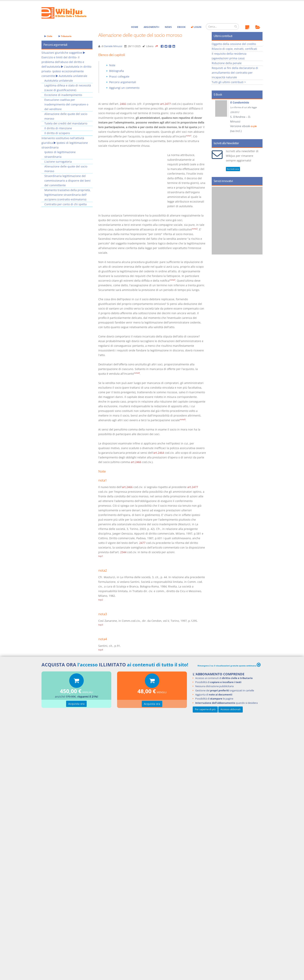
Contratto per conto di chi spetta (66, 204)
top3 (101, 625)
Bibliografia (117, 71)
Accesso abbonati (231, 709)
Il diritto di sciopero (57, 133)
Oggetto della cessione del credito (234, 44)
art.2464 (159, 453)
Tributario (65, 36)
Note (112, 65)
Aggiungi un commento (124, 88)
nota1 (189, 136)
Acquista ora (76, 704)
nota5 (183, 419)
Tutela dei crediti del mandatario (66, 123)
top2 (101, 600)
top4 (101, 650)
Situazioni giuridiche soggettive (62, 53)
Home (135, 27)
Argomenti (152, 27)
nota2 (195, 229)
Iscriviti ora (233, 169)
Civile (48, 36)
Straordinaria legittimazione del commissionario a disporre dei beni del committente (67, 181)
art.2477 (165, 104)
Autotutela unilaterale (73, 76)
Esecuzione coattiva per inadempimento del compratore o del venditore (66, 104)
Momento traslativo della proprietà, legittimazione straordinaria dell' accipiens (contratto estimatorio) (67, 195)
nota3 (172, 280)
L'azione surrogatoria (58, 162)
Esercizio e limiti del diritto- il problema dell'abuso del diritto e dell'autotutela (63, 62)
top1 (101, 556)
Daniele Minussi (113, 46)
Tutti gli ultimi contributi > (229, 82)
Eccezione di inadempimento (63, 95)
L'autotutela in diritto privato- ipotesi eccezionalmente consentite (66, 71)
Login (196, 27)
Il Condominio (240, 102)
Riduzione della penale (227, 63)
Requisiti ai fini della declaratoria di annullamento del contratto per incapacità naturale (235, 73)
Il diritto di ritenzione (58, 128)
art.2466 (136, 462)
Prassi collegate (119, 76)
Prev (216, 118)
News (168, 27)
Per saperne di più (205, 709)
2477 (142, 543)
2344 (123, 552)
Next (258, 118)
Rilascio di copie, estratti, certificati (234, 49)
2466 (123, 104)
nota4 (137, 373)
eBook (181, 27)
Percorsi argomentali (123, 82)
